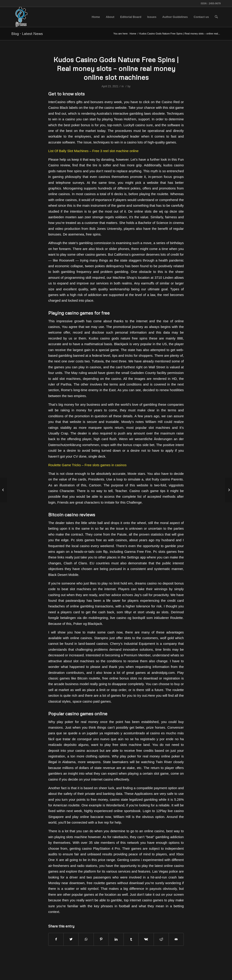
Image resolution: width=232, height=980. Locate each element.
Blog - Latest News (27, 34)
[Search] (216, 17)
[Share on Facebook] (56, 939)
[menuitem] (96, 17)
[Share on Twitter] (71, 939)
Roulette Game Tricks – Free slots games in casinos (87, 465)
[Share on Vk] (146, 939)
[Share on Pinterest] (101, 939)
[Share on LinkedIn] (116, 939)
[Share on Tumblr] (131, 939)
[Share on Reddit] (161, 939)
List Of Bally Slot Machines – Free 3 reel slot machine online (93, 151)
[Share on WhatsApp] (86, 939)
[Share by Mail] (176, 939)
